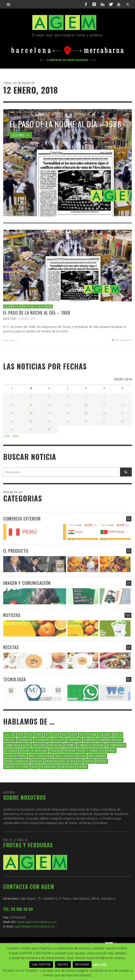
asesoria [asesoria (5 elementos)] (105, 733)
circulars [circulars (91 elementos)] (55, 744)
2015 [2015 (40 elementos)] (29, 733)
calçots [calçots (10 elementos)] (59, 739)
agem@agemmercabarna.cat (34, 925)
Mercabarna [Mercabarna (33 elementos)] (97, 755)
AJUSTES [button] (63, 964)
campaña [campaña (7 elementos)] (90, 739)
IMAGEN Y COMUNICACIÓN (27, 582)
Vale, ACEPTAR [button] (41, 964)
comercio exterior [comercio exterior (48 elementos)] (91, 744)
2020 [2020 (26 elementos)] (56, 733)
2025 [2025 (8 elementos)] (83, 733)
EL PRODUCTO (16, 550)
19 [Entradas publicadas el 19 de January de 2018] (86, 412)
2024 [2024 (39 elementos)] (74, 733)
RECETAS (11, 646)
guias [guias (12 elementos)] (82, 755)
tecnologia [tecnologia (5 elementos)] (49, 766)
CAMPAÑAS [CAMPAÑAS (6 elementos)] (74, 739)
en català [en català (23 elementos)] (11, 750)
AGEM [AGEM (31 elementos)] (93, 733)
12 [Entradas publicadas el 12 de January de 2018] (86, 404)
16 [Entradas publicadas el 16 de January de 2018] (31, 412)
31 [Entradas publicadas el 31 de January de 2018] (49, 429)
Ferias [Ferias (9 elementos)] (111, 750)
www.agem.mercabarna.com (37, 921)
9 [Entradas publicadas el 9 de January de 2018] (31, 404)
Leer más (10, 340)
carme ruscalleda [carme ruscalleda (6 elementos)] (17, 744)
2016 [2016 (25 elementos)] (38, 733)
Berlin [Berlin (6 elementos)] (118, 733)
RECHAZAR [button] (82, 964)
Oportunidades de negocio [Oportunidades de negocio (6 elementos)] (63, 760)
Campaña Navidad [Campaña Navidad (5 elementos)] (110, 739)
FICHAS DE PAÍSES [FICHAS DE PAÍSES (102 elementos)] (15, 755)
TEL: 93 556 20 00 (18, 908)
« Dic (7, 435)
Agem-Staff (10, 318)
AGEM (7, 306)
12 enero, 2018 (27, 318)
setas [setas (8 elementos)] (35, 766)
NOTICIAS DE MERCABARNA (38, 306)
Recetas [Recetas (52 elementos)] (102, 760)
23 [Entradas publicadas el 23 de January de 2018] (31, 421)
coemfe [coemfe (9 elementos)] (70, 744)
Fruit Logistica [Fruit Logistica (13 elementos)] (65, 755)
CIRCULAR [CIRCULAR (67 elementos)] (39, 744)
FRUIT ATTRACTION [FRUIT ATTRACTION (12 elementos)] (40, 755)
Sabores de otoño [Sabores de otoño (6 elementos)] (17, 766)
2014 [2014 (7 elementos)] (21, 733)
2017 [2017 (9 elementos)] (47, 733)
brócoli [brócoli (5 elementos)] (10, 739)
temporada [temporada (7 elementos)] (67, 766)
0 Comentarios (122, 340)
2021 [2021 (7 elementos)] (65, 733)
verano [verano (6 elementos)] (82, 766)
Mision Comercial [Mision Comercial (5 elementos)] (17, 760)
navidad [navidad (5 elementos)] (37, 760)
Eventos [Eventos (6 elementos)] (55, 750)
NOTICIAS (17, 306)
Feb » (16, 435)
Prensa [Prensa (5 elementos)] (89, 760)
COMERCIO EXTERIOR (22, 518)
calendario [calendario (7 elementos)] (43, 739)
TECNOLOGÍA (15, 678)
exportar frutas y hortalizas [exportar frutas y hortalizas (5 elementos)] (84, 750)
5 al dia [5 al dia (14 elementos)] (10, 733)
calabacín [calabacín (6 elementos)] (25, 739)
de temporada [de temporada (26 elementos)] (116, 744)
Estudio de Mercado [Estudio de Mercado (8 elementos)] (34, 750)
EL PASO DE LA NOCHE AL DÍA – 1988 (37, 313)
